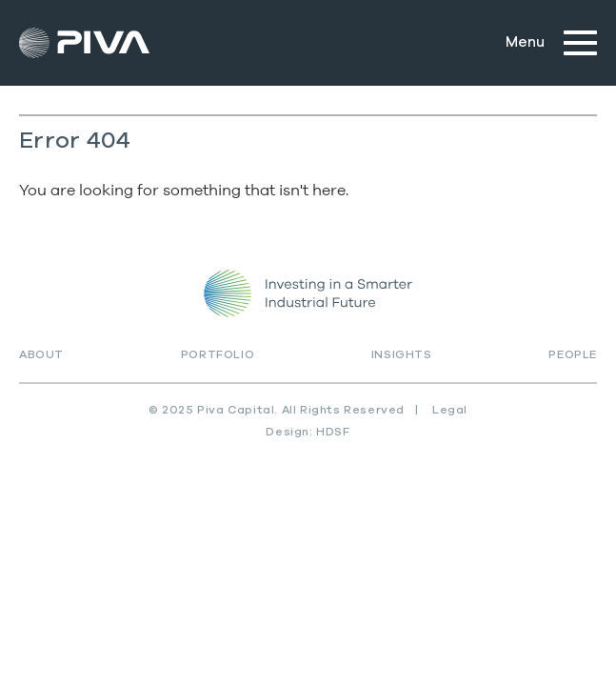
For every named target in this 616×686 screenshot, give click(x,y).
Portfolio (218, 354)
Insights (402, 354)
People (573, 354)
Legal (450, 410)
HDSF (333, 432)
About (41, 354)
